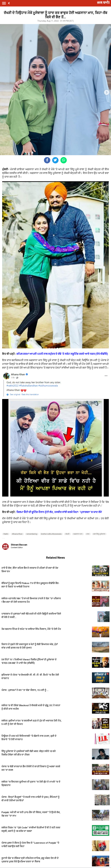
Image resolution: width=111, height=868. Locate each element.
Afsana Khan (17, 534)
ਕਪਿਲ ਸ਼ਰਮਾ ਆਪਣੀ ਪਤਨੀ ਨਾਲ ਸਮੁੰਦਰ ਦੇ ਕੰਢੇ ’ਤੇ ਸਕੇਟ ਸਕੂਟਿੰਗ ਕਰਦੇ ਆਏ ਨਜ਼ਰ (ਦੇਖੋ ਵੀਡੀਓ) (62, 354)
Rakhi (6, 534)
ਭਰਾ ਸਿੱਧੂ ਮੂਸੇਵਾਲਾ (99, 534)
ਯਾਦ (88, 534)
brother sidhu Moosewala (51, 534)
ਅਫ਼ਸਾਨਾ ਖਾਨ (78, 534)
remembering (32, 534)
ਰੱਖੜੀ (67, 534)
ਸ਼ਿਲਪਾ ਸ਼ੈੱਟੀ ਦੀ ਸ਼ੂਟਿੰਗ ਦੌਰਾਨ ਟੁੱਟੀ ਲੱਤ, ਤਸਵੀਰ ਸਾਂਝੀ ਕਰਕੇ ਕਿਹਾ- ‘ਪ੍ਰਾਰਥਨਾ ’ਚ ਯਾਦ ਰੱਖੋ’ (59, 512)
